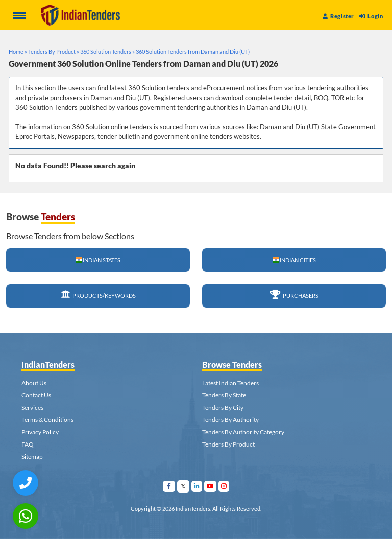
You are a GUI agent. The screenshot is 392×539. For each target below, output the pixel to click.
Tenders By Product (228, 444)
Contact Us (36, 395)
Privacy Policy (40, 432)
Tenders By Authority (230, 420)
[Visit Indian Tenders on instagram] (224, 486)
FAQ (28, 444)
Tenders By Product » (54, 51)
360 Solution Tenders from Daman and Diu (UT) (193, 51)
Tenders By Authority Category (243, 432)
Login (371, 16)
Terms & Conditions (47, 420)
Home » (18, 51)
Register (338, 16)
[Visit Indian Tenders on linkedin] (197, 486)
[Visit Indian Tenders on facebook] (169, 486)
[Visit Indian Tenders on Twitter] (183, 486)
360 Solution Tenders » (107, 51)
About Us (34, 383)
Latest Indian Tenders (230, 383)
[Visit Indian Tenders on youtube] (211, 486)
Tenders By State (224, 395)
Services (32, 407)
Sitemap (32, 456)
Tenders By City (223, 407)
